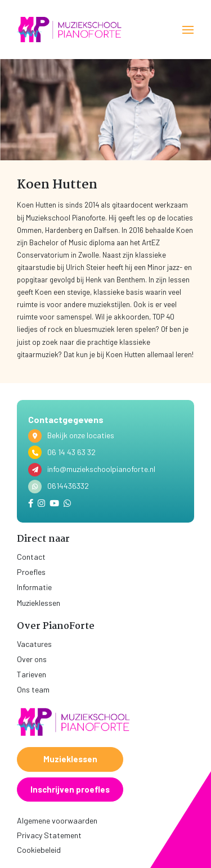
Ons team (33, 689)
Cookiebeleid (39, 850)
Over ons (32, 659)
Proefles (31, 572)
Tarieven (32, 674)
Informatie (34, 587)
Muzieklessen (39, 603)
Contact (31, 557)
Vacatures (34, 644)
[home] (70, 30)
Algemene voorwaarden (57, 820)
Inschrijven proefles (70, 789)
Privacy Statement (49, 835)
